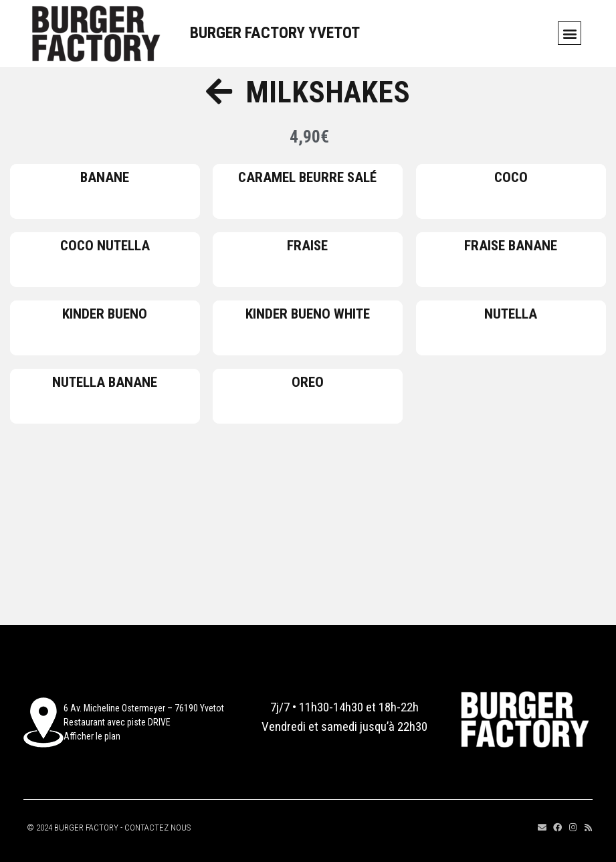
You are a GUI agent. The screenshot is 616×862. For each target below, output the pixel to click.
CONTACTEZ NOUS (158, 828)
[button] (570, 33)
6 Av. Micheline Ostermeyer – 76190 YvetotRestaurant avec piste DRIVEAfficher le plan (144, 722)
